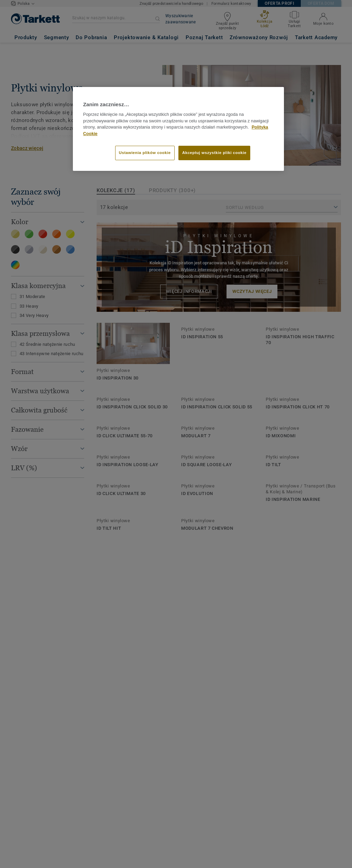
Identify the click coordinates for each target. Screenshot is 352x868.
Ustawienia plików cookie (145, 153)
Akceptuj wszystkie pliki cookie (214, 153)
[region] (178, 129)
